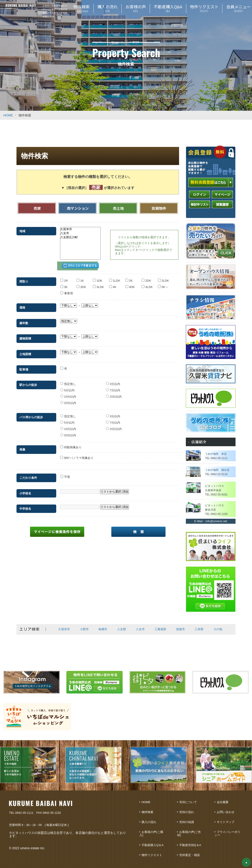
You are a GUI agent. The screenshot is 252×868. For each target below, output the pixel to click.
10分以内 (68, 394)
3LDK (98, 284)
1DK (98, 278)
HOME (8, 115)
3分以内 (113, 381)
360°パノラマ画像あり (77, 455)
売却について (188, 802)
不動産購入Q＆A (153, 845)
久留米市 (80, 229)
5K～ (163, 284)
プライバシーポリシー (227, 834)
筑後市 (181, 629)
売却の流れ (187, 812)
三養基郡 (160, 629)
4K (113, 284)
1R (64, 278)
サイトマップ (226, 822)
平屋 (65, 474)
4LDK (147, 284)
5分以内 (67, 387)
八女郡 (122, 629)
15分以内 (114, 394)
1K (80, 278)
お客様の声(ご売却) (189, 834)
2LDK (163, 278)
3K (64, 284)
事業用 (67, 291)
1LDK (115, 278)
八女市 (80, 233)
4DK (130, 284)
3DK (81, 284)
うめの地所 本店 (216, 454)
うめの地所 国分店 (217, 470)
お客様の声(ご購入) (151, 834)
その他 (218, 629)
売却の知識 (187, 822)
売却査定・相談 (190, 855)
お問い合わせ (226, 812)
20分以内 (68, 400)
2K (129, 278)
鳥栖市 (103, 629)
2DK (146, 278)
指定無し (68, 381)
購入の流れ (149, 822)
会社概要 (223, 802)
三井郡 (199, 629)
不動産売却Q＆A (190, 845)
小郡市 (84, 629)
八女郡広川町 (80, 237)
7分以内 (113, 387)
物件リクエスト (152, 855)
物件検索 (147, 812)
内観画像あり (71, 445)
